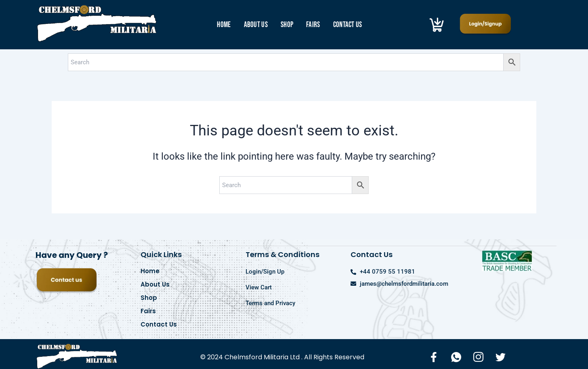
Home (224, 25)
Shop (287, 25)
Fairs (313, 25)
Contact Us (348, 25)
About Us (256, 25)
